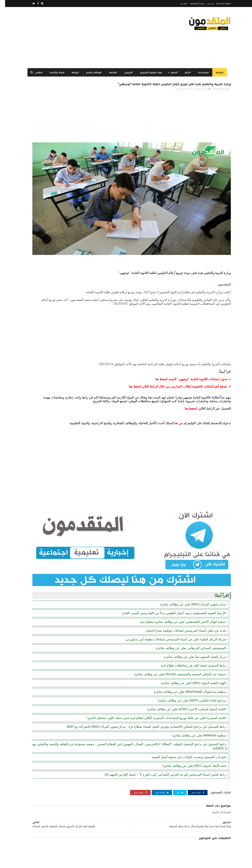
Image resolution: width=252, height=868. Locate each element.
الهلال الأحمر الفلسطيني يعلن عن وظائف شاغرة (50, 266)
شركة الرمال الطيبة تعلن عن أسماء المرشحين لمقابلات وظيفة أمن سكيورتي (171, 602)
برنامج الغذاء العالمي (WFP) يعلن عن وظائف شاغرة (187, 663)
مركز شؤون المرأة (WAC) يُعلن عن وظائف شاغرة (188, 567)
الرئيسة (218, 73)
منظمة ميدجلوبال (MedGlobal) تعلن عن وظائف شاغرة (185, 654)
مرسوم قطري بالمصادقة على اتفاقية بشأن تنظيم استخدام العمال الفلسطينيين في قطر (48, 220)
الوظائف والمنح (92, 73)
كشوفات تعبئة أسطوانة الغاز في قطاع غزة (50, 202)
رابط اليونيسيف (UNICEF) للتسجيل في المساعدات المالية (47, 250)
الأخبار (186, 73)
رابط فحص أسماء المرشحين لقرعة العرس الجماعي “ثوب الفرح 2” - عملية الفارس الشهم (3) (160, 746)
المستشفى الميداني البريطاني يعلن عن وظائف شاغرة (186, 611)
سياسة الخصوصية (192, 4)
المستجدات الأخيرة (178, 97)
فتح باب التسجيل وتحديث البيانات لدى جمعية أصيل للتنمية (184, 728)
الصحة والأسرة (56, 73)
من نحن (205, 4)
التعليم (173, 73)
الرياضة (74, 73)
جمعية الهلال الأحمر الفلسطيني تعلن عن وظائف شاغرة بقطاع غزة (178, 585)
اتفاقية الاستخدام (218, 4)
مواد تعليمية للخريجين (150, 73)
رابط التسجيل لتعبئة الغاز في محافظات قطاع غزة (188, 628)
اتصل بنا (179, 4)
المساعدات (202, 73)
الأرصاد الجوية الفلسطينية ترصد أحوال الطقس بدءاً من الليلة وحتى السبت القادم (169, 576)
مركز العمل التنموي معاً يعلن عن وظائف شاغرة (190, 620)
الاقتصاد (112, 73)
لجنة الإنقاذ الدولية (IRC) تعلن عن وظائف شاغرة (189, 737)
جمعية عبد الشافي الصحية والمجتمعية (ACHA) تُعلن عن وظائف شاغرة (175, 637)
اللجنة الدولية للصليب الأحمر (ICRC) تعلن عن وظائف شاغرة (181, 672)
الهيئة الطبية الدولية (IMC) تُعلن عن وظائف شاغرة (188, 646)
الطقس (37, 73)
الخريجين (127, 73)
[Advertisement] (90, 38)
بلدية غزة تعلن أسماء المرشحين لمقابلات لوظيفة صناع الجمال (181, 593)
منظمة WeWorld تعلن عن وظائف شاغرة (194, 707)
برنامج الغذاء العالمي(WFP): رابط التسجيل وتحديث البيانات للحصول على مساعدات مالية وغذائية (48, 151)
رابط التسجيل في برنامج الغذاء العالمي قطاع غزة (47, 165)
